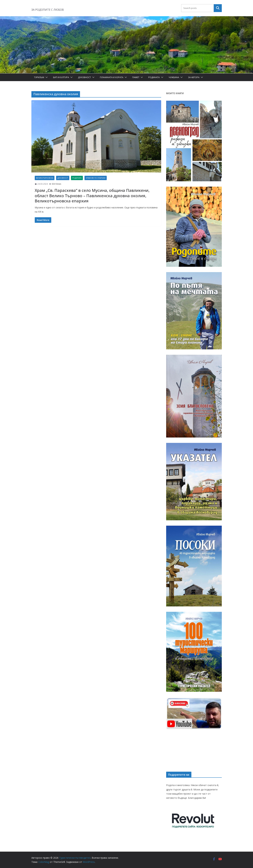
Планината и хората (112, 77)
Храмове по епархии (96, 178)
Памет (136, 77)
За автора (194, 77)
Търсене (218, 8)
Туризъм (39, 77)
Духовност (84, 77)
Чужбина (174, 77)
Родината (154, 77)
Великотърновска (45, 178)
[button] (46, 77)
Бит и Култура (61, 77)
